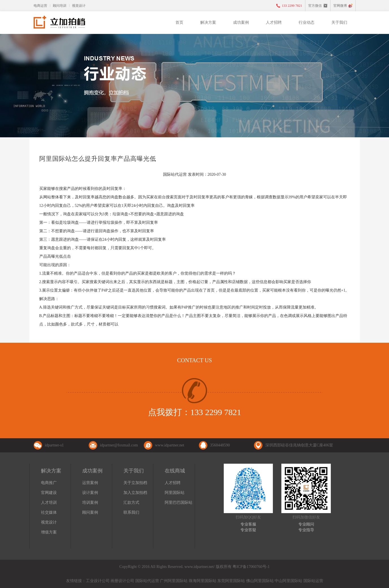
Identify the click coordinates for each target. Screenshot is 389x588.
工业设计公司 (98, 581)
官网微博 (340, 6)
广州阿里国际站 (174, 581)
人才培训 (49, 503)
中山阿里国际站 (288, 581)
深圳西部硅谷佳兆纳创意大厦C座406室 (299, 445)
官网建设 (49, 493)
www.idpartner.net (170, 445)
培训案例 (90, 503)
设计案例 (90, 493)
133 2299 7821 (292, 6)
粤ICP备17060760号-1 (251, 567)
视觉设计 (79, 6)
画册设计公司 (122, 581)
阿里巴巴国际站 (179, 503)
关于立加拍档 (135, 483)
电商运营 (40, 6)
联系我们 (131, 512)
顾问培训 (60, 6)
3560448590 (220, 445)
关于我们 (339, 22)
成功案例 (241, 22)
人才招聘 (274, 22)
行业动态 (307, 22)
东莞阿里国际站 (231, 581)
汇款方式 (131, 503)
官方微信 (315, 6)
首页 (179, 22)
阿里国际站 (175, 493)
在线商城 (175, 471)
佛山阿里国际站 (260, 581)
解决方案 (208, 22)
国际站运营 (313, 581)
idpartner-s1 (54, 445)
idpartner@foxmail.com (119, 445)
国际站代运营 (147, 581)
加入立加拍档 (135, 493)
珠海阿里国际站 (203, 581)
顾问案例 (90, 512)
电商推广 (49, 483)
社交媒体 (49, 512)
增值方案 (49, 532)
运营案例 (90, 483)
